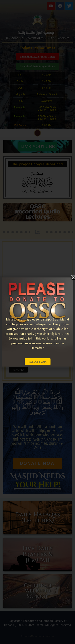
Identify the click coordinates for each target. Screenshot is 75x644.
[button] (73, 278)
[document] (37, 322)
